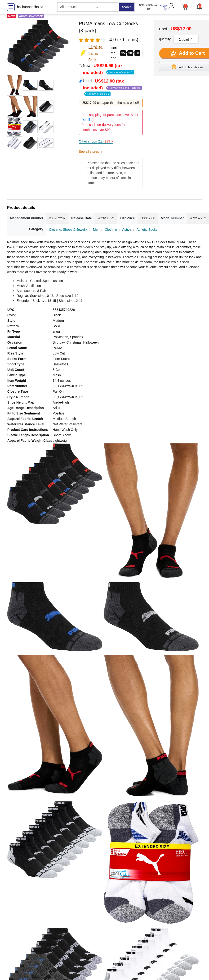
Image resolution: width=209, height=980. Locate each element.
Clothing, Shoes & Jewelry (68, 230)
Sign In (164, 8)
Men (96, 230)
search (127, 7)
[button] (199, 6)
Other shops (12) (96, 141)
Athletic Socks (147, 230)
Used (112, 87)
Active (127, 230)
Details (87, 120)
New (108, 69)
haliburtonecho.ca (30, 7)
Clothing (111, 230)
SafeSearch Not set (148, 7)
